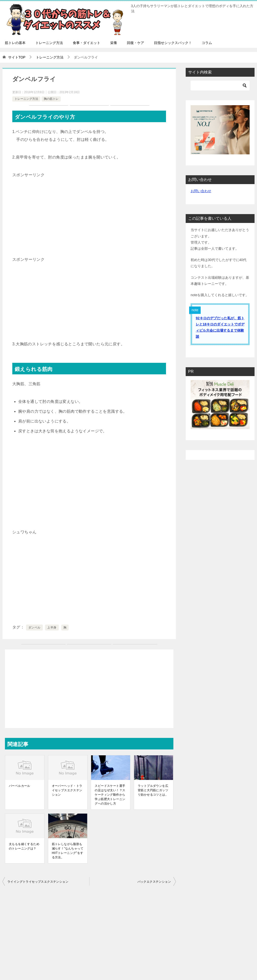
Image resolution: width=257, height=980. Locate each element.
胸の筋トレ (51, 99)
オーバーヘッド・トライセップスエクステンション (67, 790)
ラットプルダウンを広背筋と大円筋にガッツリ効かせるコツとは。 (153, 790)
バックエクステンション (154, 882)
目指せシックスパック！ (173, 43)
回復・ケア (136, 43)
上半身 (52, 628)
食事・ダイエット (87, 43)
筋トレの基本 (15, 43)
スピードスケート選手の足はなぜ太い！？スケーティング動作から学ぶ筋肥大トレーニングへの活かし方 (110, 795)
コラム (207, 43)
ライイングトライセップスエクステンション (38, 882)
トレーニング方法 (49, 43)
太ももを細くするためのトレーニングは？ (24, 846)
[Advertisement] (89, 213)
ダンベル (34, 628)
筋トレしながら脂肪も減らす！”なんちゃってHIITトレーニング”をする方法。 (68, 851)
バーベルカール (20, 786)
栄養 (114, 43)
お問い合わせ (201, 191)
